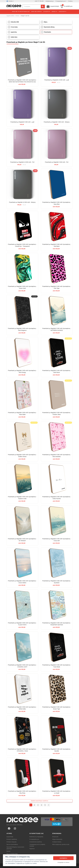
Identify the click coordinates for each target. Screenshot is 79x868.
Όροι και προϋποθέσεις (12, 844)
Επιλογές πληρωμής (12, 842)
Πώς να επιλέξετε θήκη (12, 854)
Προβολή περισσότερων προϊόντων (39, 801)
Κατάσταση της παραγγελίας (36, 837)
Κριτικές (9, 851)
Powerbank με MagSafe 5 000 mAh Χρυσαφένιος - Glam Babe (22, 414)
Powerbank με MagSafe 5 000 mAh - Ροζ (57, 162)
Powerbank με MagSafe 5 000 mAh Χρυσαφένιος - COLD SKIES (22, 582)
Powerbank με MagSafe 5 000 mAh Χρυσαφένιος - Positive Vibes (57, 414)
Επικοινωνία (55, 837)
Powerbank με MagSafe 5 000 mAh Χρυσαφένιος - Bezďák (57, 750)
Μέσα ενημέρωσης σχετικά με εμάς (61, 844)
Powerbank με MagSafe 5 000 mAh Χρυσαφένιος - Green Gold (22, 287)
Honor (18, 16)
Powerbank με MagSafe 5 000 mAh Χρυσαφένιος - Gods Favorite (57, 498)
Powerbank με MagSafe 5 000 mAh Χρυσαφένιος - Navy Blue (57, 203)
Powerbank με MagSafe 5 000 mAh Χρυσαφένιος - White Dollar (22, 708)
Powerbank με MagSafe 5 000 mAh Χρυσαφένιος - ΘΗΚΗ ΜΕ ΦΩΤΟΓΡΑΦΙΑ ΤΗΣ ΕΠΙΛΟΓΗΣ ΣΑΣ (22, 81)
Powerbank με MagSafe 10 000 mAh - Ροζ (22, 162)
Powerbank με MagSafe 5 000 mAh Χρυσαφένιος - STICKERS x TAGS (22, 750)
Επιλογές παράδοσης (12, 839)
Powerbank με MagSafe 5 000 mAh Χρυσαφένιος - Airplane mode (22, 498)
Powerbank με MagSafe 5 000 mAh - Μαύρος (57, 122)
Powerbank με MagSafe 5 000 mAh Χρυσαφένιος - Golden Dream (22, 456)
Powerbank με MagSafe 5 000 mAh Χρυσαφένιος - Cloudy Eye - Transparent (22, 245)
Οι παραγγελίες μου (34, 839)
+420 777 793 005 (39, 1)
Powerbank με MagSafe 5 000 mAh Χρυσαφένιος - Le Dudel (57, 792)
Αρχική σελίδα (10, 16)
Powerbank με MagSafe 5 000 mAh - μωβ (22, 122)
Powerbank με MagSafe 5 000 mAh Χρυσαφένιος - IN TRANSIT (22, 540)
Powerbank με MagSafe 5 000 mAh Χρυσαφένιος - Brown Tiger (57, 708)
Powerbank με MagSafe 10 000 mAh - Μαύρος (22, 202)
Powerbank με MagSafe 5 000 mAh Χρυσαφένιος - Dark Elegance (22, 329)
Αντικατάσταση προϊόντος (36, 842)
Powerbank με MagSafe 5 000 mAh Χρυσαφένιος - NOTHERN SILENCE (57, 329)
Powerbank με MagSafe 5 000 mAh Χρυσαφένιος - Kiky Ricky (22, 792)
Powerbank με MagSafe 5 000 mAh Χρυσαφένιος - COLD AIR (57, 540)
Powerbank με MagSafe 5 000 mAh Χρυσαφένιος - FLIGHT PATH (22, 624)
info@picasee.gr (50, 1)
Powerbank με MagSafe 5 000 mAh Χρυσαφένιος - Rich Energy (22, 371)
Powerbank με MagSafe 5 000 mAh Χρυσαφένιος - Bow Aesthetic (57, 456)
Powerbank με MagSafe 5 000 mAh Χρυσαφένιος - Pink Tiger (57, 287)
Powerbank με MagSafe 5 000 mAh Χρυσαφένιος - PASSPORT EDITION (57, 624)
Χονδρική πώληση (57, 842)
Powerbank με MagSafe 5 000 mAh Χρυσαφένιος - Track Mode (57, 666)
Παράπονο (32, 849)
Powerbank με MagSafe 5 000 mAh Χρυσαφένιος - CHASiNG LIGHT (22, 666)
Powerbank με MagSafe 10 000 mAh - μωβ (57, 80)
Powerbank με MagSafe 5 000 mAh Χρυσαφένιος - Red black (57, 245)
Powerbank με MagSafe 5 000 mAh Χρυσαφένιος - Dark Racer (57, 371)
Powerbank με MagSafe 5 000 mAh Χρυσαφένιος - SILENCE (57, 582)
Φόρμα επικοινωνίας (57, 839)
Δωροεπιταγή (10, 837)
